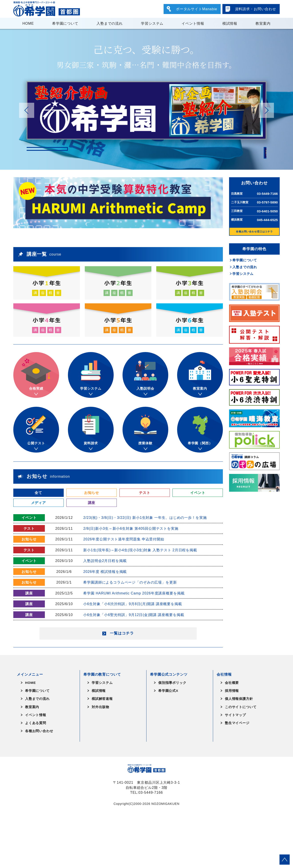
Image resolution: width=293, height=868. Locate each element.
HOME (28, 23)
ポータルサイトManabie (197, 9)
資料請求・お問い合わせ (256, 9)
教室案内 (263, 23)
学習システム (152, 23)
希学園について (65, 23)
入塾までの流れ (110, 23)
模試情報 (230, 23)
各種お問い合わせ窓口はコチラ (254, 232)
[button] (266, 110)
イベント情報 (193, 23)
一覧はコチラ (122, 687)
